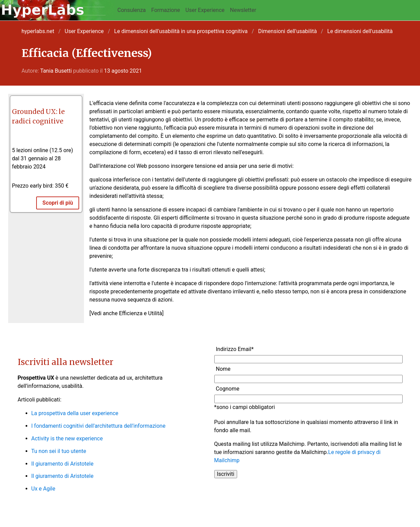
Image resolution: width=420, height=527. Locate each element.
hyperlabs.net (38, 31)
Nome (223, 369)
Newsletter (243, 10)
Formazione (165, 10)
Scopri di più (58, 203)
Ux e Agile (43, 489)
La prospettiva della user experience (75, 413)
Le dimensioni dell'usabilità (360, 31)
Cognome (228, 389)
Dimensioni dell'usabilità (287, 31)
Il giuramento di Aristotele (62, 464)
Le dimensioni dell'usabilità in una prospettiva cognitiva (181, 31)
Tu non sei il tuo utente (59, 451)
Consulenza (132, 10)
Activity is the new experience (67, 438)
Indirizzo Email (235, 349)
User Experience (205, 10)
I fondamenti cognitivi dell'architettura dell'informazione (98, 426)
